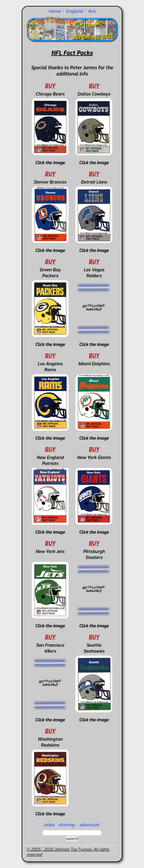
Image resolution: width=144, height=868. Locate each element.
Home (55, 11)
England (75, 11)
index (49, 825)
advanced (89, 825)
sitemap (67, 825)
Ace (92, 11)
